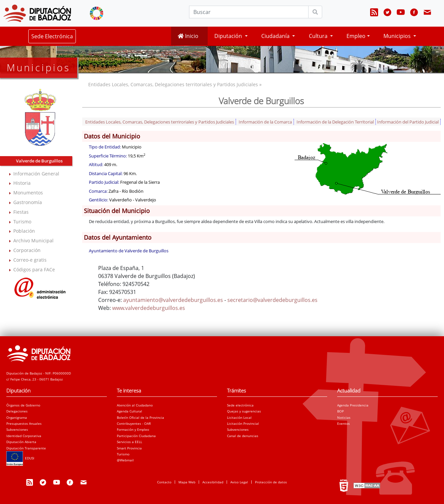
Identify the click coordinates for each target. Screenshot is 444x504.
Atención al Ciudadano (135, 405)
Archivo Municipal (33, 241)
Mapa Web (187, 482)
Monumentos (28, 193)
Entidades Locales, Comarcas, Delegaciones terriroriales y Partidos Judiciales (160, 122)
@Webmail (125, 460)
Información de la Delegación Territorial (335, 122)
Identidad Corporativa (24, 436)
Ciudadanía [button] (276, 36)
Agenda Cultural (129, 411)
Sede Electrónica (52, 36)
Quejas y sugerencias (244, 411)
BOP (340, 411)
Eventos (343, 423)
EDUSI (20, 458)
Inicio (188, 36)
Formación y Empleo (133, 429)
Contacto (164, 482)
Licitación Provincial (243, 423)
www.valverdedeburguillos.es (149, 308)
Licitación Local (239, 417)
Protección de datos (271, 482)
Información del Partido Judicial (408, 122)
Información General (36, 174)
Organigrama (17, 417)
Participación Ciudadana (136, 436)
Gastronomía (28, 202)
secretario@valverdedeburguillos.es (272, 300)
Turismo (22, 222)
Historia (22, 183)
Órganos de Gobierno (23, 405)
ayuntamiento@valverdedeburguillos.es (173, 300)
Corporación (27, 250)
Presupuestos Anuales (24, 423)
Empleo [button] (356, 36)
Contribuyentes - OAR (134, 423)
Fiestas (21, 212)
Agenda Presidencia (353, 405)
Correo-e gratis (30, 260)
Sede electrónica (240, 405)
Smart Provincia (129, 448)
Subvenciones (17, 429)
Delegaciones (17, 411)
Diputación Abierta (21, 442)
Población (24, 231)
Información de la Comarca (265, 122)
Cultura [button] (319, 36)
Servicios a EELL (129, 442)
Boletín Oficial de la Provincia (140, 417)
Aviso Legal (239, 482)
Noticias (344, 417)
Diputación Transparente (26, 448)
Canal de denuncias (243, 436)
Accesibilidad (213, 482)
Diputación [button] (229, 36)
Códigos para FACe (34, 269)
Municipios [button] (398, 36)
